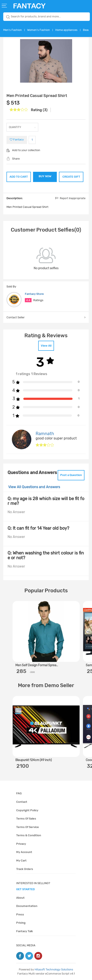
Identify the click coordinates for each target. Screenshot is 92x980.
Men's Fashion (13, 30)
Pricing (21, 923)
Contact (22, 802)
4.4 (28, 300)
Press (20, 914)
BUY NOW (45, 176)
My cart (21, 861)
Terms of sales (26, 819)
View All (46, 346)
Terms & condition (29, 835)
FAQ (19, 793)
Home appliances (66, 30)
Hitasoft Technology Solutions (54, 969)
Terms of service (28, 827)
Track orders (25, 869)
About (20, 898)
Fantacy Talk (25, 931)
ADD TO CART (19, 177)
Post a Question (71, 475)
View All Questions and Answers (34, 487)
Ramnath (45, 434)
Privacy (21, 844)
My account (24, 852)
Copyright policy (27, 810)
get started (25, 889)
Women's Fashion (39, 30)
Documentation (27, 906)
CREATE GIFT (71, 177)
